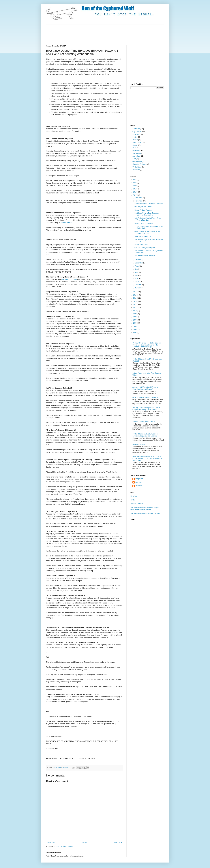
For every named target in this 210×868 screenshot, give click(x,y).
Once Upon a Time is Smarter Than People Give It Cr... (147, 232)
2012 (135, 304)
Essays (135, 159)
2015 (135, 295)
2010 (135, 311)
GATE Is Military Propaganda (145, 248)
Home (85, 843)
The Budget (137, 153)
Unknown (138, 482)
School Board (137, 142)
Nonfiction (136, 170)
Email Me (134, 496)
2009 (135, 314)
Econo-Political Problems (143, 210)
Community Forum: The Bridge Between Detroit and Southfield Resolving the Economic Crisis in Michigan (147, 345)
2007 (135, 320)
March (137, 282)
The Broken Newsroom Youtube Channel (145, 514)
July (137, 269)
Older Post (118, 843)
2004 (135, 329)
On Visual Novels (139, 444)
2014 (135, 298)
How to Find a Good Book (144, 223)
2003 (135, 333)
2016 (135, 292)
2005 (135, 326)
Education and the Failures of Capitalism (149, 204)
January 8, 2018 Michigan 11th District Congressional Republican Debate (146, 409)
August (138, 266)
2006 (135, 323)
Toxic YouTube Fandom (143, 236)
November (139, 201)
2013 (135, 301)
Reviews (135, 134)
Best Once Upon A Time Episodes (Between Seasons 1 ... (147, 214)
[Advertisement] (95, 34)
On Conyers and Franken (144, 207)
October (138, 260)
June (137, 272)
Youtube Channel (137, 504)
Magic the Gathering (140, 164)
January (138, 288)
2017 (135, 195)
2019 (135, 189)
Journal (135, 140)
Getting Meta (137, 162)
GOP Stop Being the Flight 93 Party (145, 397)
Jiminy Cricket (66, 223)
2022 (135, 183)
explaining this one (69, 279)
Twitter (133, 500)
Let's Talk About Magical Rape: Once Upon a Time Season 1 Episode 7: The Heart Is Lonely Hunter (148, 458)
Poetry (135, 137)
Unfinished (136, 151)
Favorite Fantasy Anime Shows (144, 422)
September (139, 263)
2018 (135, 192)
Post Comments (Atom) (64, 847)
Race (134, 148)
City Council (137, 132)
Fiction (135, 145)
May (137, 275)
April (137, 279)
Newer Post (51, 843)
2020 (135, 186)
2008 (135, 317)
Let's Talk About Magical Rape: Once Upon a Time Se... (148, 219)
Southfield (136, 129)
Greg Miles (58, 767)
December (139, 198)
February (138, 285)
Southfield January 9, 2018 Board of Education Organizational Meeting (145, 435)
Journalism (136, 156)
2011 (135, 307)
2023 (135, 180)
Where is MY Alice (141, 245)
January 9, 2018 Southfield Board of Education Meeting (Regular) (145, 388)
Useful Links (137, 167)
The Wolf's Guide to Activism (145, 256)
